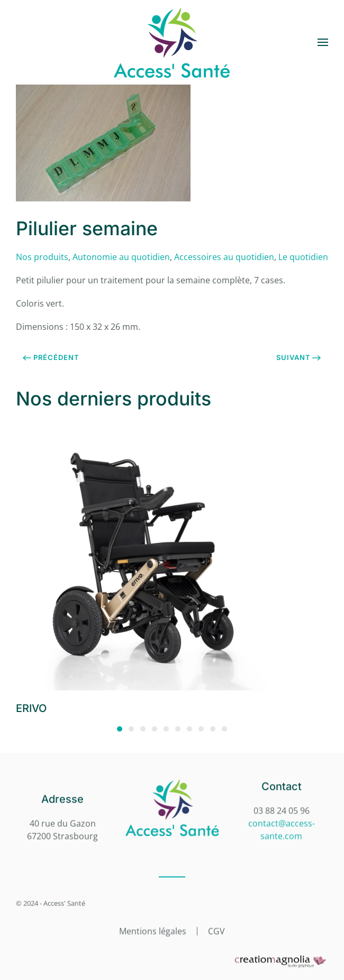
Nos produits (42, 257)
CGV (216, 930)
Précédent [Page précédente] (51, 357)
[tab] (120, 729)
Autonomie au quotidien (121, 257)
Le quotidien (303, 257)
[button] (323, 42)
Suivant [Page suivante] (299, 357)
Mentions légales (153, 930)
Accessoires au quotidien (224, 257)
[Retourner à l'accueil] (172, 42)
